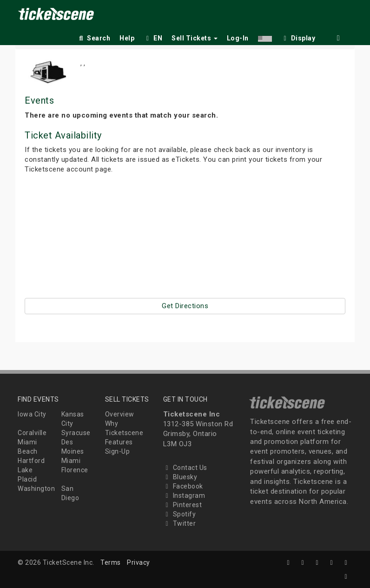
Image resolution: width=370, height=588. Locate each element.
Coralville (32, 433)
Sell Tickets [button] (195, 38)
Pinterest (183, 505)
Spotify (180, 514)
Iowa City (32, 414)
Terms (111, 562)
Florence (75, 470)
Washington (36, 489)
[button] (265, 36)
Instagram (184, 496)
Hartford (31, 461)
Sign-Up (118, 451)
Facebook (183, 486)
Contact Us (185, 468)
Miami (71, 461)
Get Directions (185, 306)
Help (127, 38)
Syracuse (76, 433)
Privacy (139, 562)
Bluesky (180, 477)
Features (119, 442)
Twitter (180, 523)
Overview (120, 414)
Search (94, 38)
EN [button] (153, 38)
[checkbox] (298, 36)
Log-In (238, 38)
